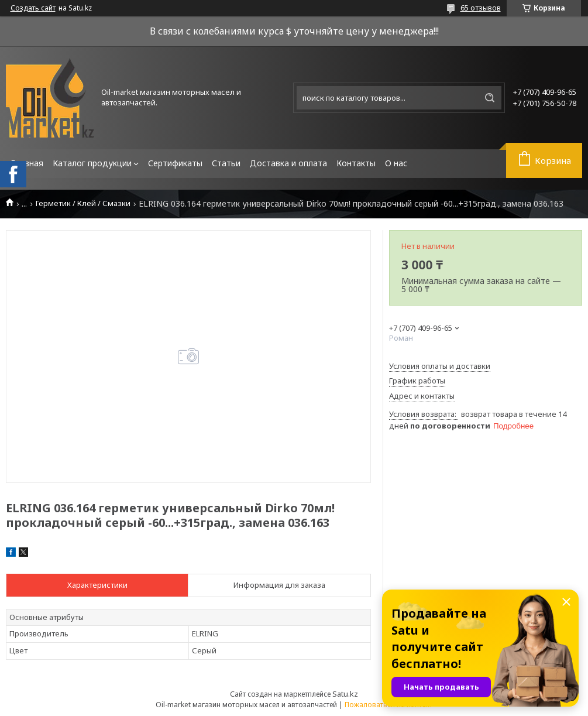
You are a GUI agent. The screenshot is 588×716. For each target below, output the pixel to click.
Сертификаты (175, 163)
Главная (27, 163)
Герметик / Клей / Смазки (83, 203)
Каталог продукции (92, 163)
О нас (396, 163)
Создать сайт (33, 8)
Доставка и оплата (288, 163)
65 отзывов (481, 8)
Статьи (226, 163)
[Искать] (490, 98)
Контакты (356, 163)
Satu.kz (345, 694)
